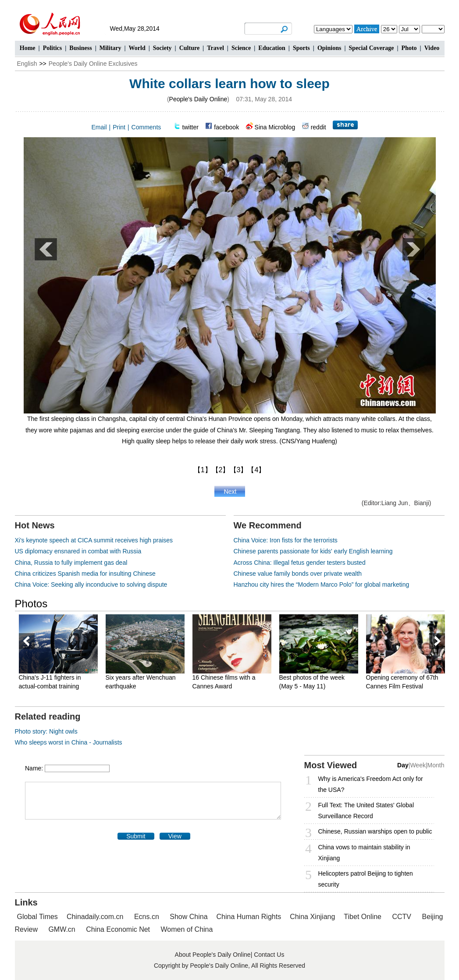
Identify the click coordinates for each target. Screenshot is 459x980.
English (27, 64)
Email (99, 127)
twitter (190, 127)
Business (80, 48)
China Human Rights (249, 917)
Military (110, 48)
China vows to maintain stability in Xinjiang (364, 853)
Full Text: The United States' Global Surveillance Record (366, 811)
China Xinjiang (312, 917)
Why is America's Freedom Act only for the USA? (371, 784)
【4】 (256, 470)
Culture (189, 48)
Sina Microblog (275, 127)
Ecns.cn (147, 917)
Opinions (329, 48)
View (175, 836)
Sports (301, 48)
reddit (318, 127)
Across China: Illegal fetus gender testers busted (300, 563)
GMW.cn (63, 929)
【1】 (203, 470)
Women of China (187, 929)
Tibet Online (363, 917)
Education (272, 48)
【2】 (221, 470)
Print (119, 127)
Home (28, 48)
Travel (215, 48)
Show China (189, 917)
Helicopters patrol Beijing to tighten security (366, 879)
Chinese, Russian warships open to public (375, 831)
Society (162, 48)
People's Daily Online (198, 99)
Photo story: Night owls (46, 731)
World (137, 48)
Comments (146, 127)
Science (241, 48)
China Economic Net (118, 929)
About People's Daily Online (213, 955)
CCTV (402, 917)
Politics (53, 48)
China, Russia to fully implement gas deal (71, 563)
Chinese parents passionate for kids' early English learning (313, 551)
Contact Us (269, 955)
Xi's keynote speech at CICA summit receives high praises (94, 540)
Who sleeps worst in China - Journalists (69, 742)
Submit (136, 836)
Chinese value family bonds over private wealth (298, 574)
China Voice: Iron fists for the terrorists (286, 540)
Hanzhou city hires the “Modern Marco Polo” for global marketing (322, 584)
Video (432, 48)
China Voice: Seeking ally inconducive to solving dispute (91, 584)
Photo (409, 48)
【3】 (239, 470)
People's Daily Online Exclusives (93, 64)
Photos (31, 604)
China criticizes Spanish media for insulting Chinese (85, 574)
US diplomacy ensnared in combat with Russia (78, 551)
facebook (226, 127)
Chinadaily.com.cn (95, 917)
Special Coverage (371, 48)
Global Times (37, 917)
